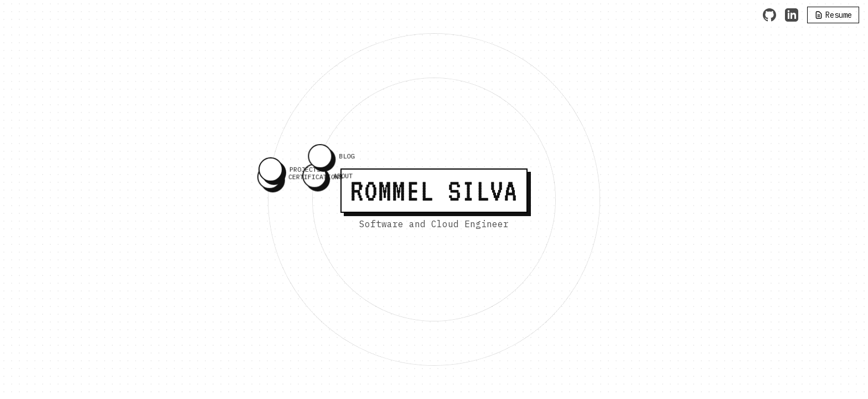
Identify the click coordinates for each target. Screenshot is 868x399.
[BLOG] (319, 160)
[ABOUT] (314, 178)
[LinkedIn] (792, 15)
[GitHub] (769, 15)
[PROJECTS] (270, 172)
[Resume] (833, 15)
